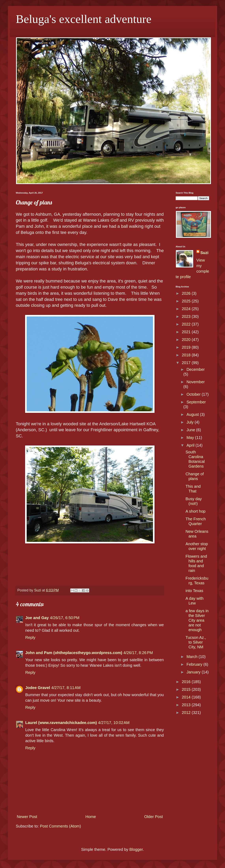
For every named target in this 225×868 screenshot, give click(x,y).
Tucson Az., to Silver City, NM (196, 642)
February (195, 664)
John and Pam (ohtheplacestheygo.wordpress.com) (74, 653)
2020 (187, 340)
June (191, 430)
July (191, 422)
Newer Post (27, 817)
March (193, 657)
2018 (187, 355)
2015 (187, 689)
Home (91, 817)
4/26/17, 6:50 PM (65, 618)
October (194, 394)
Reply (30, 637)
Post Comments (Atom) (60, 826)
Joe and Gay (37, 618)
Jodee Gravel (38, 688)
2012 (187, 713)
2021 (187, 332)
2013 (187, 705)
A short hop (195, 511)
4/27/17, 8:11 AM (66, 688)
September (196, 402)
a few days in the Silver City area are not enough (197, 620)
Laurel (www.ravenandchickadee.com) (61, 723)
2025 (187, 301)
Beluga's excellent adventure (84, 19)
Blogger (136, 849)
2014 (187, 697)
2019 (187, 347)
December (196, 369)
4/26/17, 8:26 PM (138, 653)
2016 (187, 682)
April (191, 445)
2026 (187, 293)
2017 (187, 363)
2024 (187, 309)
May (191, 438)
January (194, 672)
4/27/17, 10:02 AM (114, 723)
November (196, 382)
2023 (187, 316)
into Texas (194, 591)
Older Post (154, 817)
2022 (187, 324)
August (193, 414)
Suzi (204, 253)
